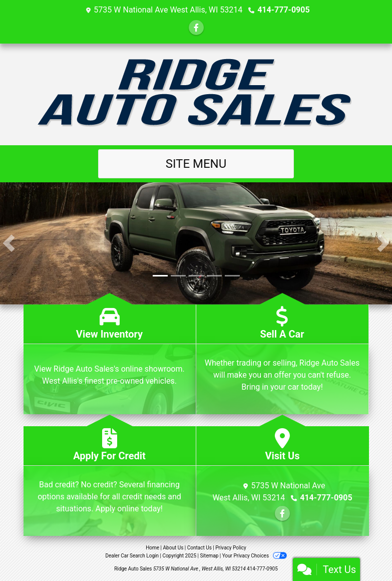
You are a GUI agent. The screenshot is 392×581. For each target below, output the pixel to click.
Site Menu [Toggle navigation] (196, 164)
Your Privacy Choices (255, 556)
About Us (173, 548)
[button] (9, 243)
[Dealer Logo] (196, 94)
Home (152, 548)
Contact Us (200, 548)
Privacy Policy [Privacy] (231, 548)
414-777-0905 (283, 10)
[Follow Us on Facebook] (196, 28)
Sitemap (209, 556)
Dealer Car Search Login (132, 556)
